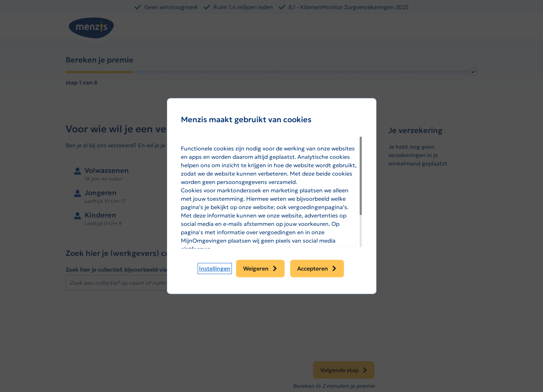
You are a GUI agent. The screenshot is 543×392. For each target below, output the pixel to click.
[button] (215, 268)
